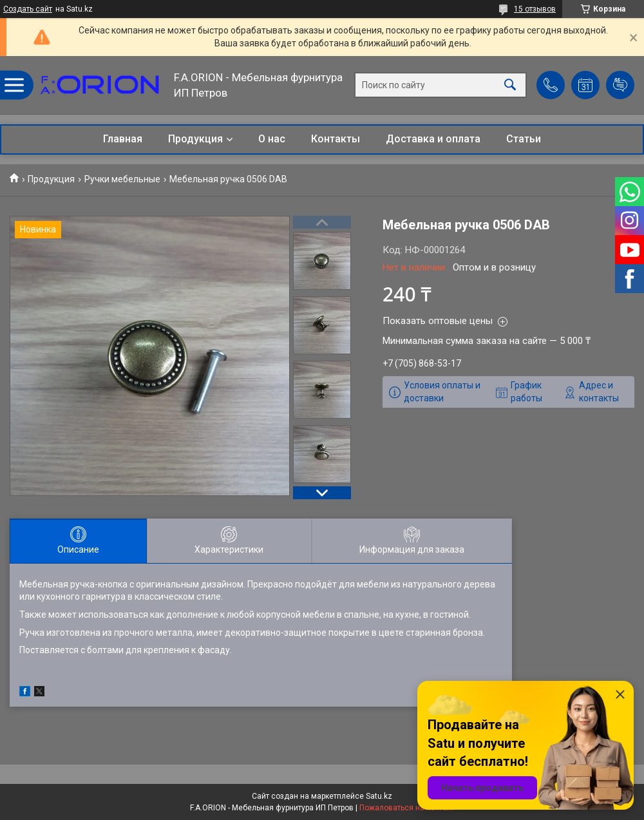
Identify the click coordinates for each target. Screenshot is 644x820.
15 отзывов (535, 9)
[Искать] (510, 85)
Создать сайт (28, 9)
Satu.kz (379, 796)
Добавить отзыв (620, 85)
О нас (272, 139)
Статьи (524, 139)
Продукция (195, 139)
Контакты (336, 139)
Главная (123, 139)
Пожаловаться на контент (407, 808)
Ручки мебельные (122, 179)
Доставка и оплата (433, 139)
